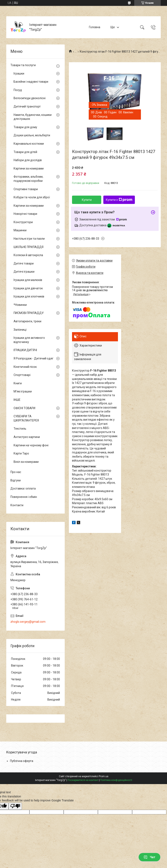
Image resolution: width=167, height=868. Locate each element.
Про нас (16, 472)
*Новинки (20, 305)
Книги (18, 383)
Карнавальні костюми (29, 144)
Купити (87, 200)
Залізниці (20, 330)
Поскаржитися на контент (83, 780)
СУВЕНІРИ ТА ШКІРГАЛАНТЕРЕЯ (26, 418)
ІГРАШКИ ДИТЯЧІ (25, 350)
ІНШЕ (17, 400)
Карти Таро (21, 453)
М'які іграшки (23, 391)
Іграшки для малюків (28, 280)
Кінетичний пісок (25, 367)
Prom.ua (104, 776)
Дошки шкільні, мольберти (32, 135)
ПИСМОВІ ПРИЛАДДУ (29, 313)
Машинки (20, 230)
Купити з (119, 200)
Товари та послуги (23, 65)
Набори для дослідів (28, 160)
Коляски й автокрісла (28, 255)
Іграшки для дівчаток (28, 288)
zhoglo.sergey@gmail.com (28, 622)
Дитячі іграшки (24, 272)
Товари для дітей (25, 152)
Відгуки (16, 480)
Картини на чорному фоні (31, 445)
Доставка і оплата (23, 488)
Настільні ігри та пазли (29, 239)
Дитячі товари (24, 263)
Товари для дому (25, 127)
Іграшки (19, 73)
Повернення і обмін (24, 497)
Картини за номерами (29, 168)
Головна (95, 27)
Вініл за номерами (26, 462)
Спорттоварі (22, 375)
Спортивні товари (26, 189)
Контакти (17, 505)
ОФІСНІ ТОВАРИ (24, 408)
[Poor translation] (15, 806)
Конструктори (23, 222)
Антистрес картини (27, 437)
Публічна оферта (22, 761)
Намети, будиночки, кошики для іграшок (33, 117)
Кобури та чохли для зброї (32, 197)
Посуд (18, 90)
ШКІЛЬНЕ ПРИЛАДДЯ (28, 247)
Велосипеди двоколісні (30, 98)
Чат (149, 857)
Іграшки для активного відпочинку (29, 340)
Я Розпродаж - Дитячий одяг (34, 358)
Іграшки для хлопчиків (29, 296)
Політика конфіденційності (116, 780)
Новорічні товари (25, 214)
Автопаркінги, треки (27, 321)
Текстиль (20, 429)
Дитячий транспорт (27, 106)
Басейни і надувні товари (31, 82)
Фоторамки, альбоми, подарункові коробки (28, 179)
